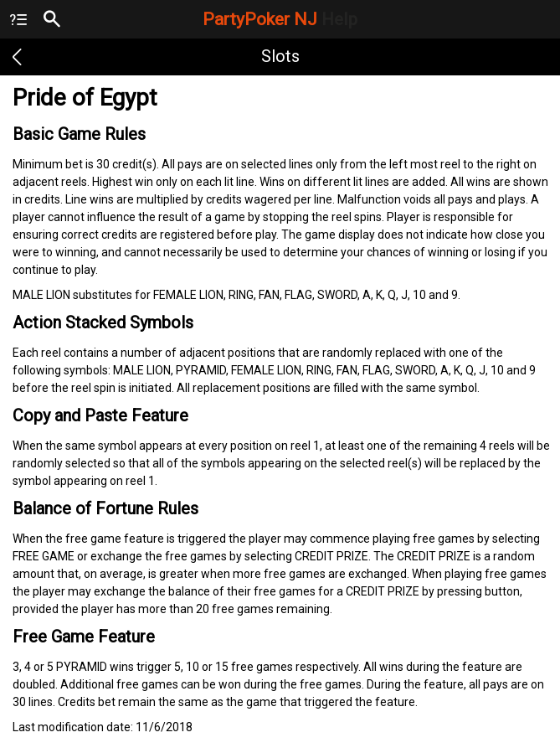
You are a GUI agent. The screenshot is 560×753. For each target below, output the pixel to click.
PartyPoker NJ (280, 19)
